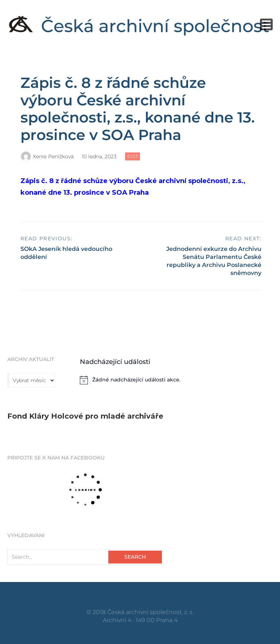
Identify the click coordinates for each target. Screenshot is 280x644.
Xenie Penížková (53, 156)
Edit (134, 157)
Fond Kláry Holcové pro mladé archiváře (85, 416)
